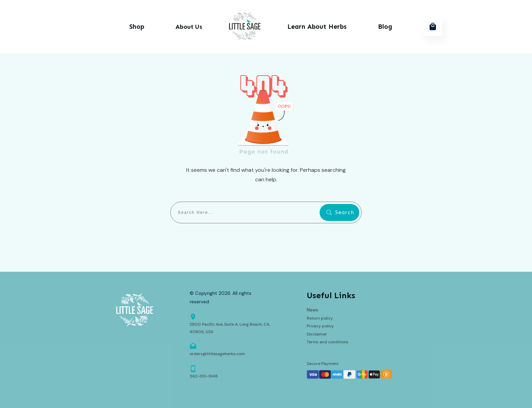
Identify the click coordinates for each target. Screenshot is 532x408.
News (312, 310)
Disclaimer (317, 334)
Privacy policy (320, 326)
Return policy (320, 318)
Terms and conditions (328, 342)
